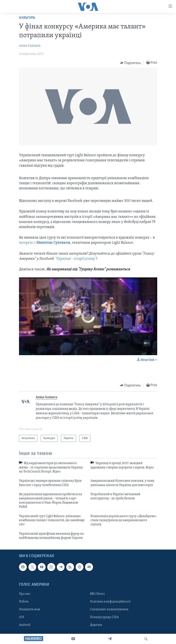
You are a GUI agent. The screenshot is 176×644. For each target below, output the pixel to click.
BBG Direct (97, 594)
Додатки (96, 625)
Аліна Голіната (30, 46)
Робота (24, 602)
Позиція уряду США (104, 617)
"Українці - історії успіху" (75, 259)
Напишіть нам (30, 609)
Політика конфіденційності (110, 602)
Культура (27, 18)
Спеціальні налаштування (109, 609)
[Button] (131, 63)
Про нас (25, 594)
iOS (22, 617)
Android (25, 625)
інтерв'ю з (45, 243)
